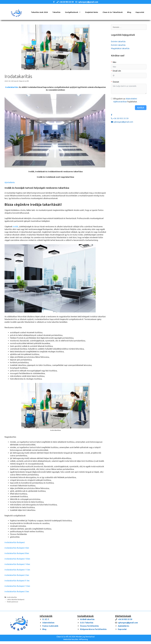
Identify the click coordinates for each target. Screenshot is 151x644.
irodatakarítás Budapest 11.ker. (17, 570)
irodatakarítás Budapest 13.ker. (17, 586)
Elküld (141, 108)
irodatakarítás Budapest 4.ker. (17, 548)
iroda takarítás (12, 597)
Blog (129, 12)
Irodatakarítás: (12, 87)
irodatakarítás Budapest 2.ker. (17, 575)
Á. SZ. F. (46, 619)
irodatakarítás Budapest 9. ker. (17, 581)
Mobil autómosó (13, 602)
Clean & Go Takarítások (113, 12)
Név (115, 62)
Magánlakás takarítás (120, 48)
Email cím (117, 71)
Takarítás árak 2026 (39, 12)
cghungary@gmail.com (88, 2)
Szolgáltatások (74, 12)
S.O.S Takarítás (87, 623)
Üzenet (116, 82)
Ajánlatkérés (10, 182)
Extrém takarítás (118, 41)
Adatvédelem (48, 623)
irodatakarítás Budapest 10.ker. (17, 559)
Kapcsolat (140, 12)
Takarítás (56, 12)
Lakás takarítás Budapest (16, 599)
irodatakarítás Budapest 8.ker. (17, 553)
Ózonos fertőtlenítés (89, 626)
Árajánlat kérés (92, 12)
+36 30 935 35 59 (66, 2)
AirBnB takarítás (87, 619)
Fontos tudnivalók (50, 626)
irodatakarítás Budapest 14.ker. (17, 564)
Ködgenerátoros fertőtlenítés (93, 629)
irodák (15, 227)
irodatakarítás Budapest (15, 542)
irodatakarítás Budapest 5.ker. (17, 591)
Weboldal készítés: (71, 639)
